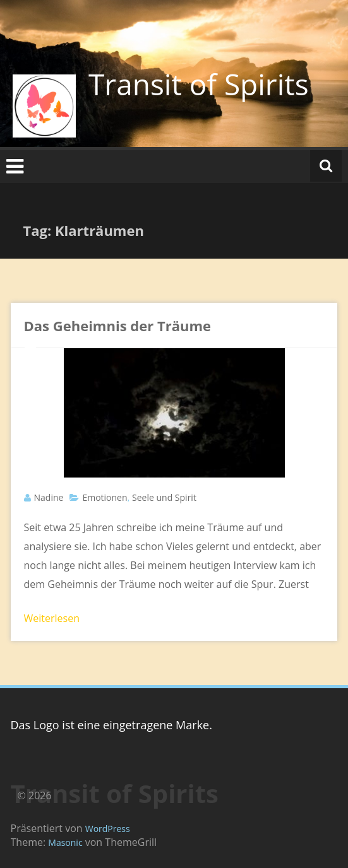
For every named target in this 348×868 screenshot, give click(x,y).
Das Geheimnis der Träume (117, 325)
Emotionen (105, 497)
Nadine (49, 497)
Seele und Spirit (164, 497)
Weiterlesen (52, 618)
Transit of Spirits (199, 84)
